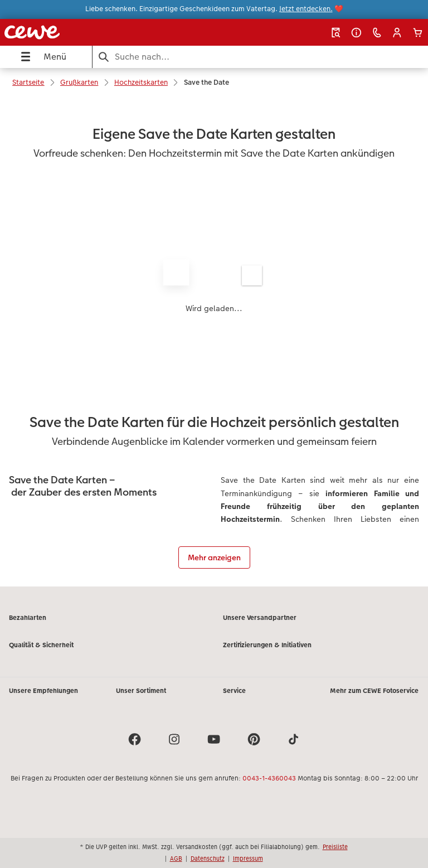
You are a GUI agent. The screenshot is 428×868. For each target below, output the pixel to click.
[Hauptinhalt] (214, 342)
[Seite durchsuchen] (260, 57)
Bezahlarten (28, 618)
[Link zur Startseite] (82, 32)
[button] (397, 33)
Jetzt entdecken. (306, 9)
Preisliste (335, 847)
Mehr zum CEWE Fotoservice (374, 691)
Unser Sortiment (141, 691)
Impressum (248, 859)
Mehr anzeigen (214, 557)
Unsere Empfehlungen (43, 691)
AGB (176, 859)
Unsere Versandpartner (260, 618)
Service (234, 691)
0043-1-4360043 (269, 778)
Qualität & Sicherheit (41, 645)
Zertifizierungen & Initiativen (267, 645)
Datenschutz (208, 859)
